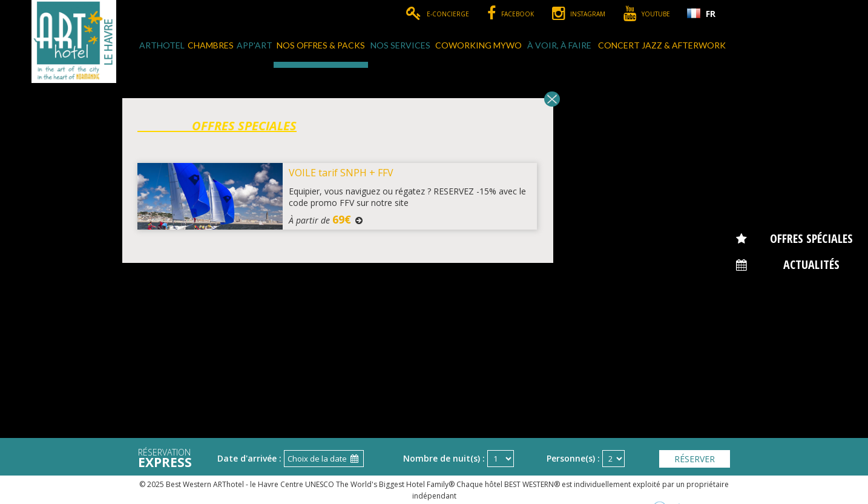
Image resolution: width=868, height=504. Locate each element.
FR (711, 14)
